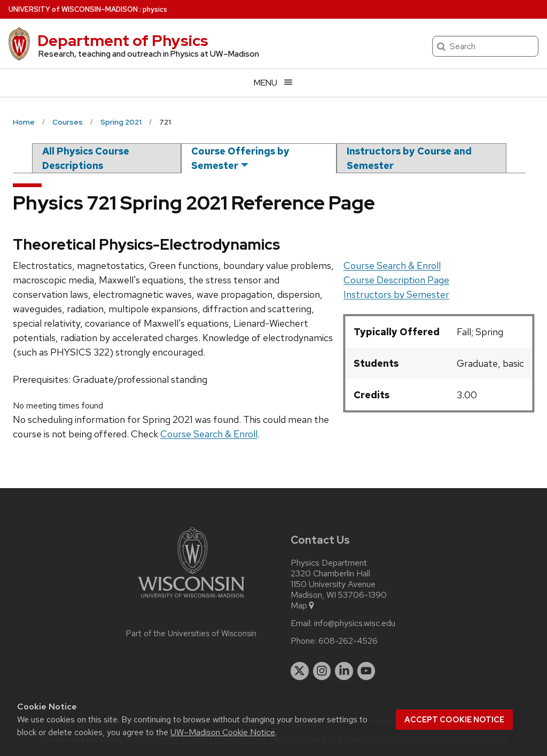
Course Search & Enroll (392, 265)
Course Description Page (396, 280)
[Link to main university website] (191, 600)
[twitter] (300, 671)
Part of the (191, 634)
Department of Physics (123, 41)
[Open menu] (273, 83)
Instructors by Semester (396, 294)
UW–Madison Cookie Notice (223, 732)
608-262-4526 (348, 641)
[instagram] (322, 671)
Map (303, 606)
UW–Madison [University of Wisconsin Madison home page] (73, 9)
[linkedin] (344, 671)
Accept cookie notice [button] (454, 720)
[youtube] (366, 671)
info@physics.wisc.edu (355, 623)
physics (155, 9)
